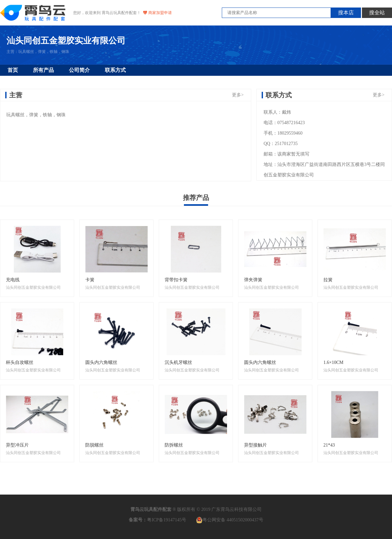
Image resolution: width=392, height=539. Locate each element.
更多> (238, 95)
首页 (13, 70)
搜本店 (346, 13)
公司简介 (79, 70)
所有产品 (43, 70)
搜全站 (377, 13)
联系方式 (115, 70)
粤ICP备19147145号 (167, 520)
